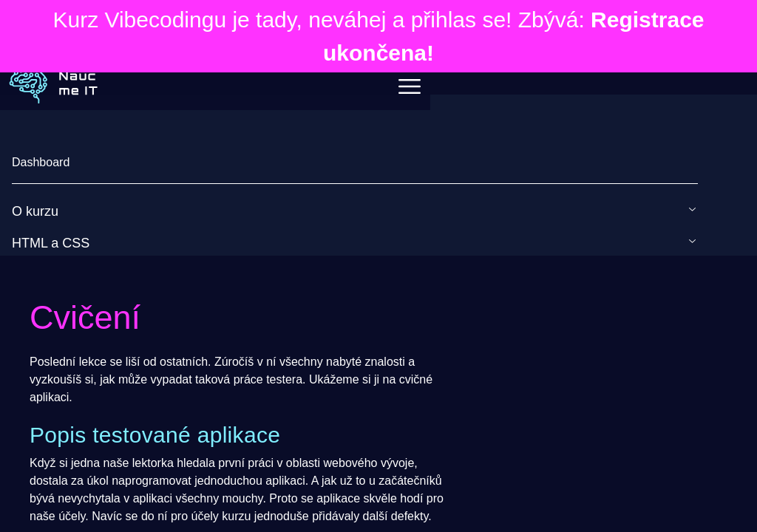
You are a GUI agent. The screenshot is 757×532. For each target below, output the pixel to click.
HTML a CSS (51, 243)
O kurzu (35, 211)
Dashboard (41, 162)
